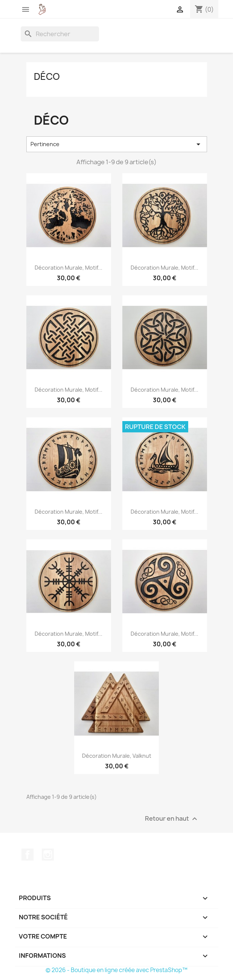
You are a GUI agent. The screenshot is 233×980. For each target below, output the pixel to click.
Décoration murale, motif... (69, 268)
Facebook (27, 855)
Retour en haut (172, 819)
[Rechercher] (60, 34)
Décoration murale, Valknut (117, 756)
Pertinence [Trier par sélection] (117, 144)
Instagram (48, 855)
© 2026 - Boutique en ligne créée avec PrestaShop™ (116, 970)
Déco (47, 76)
